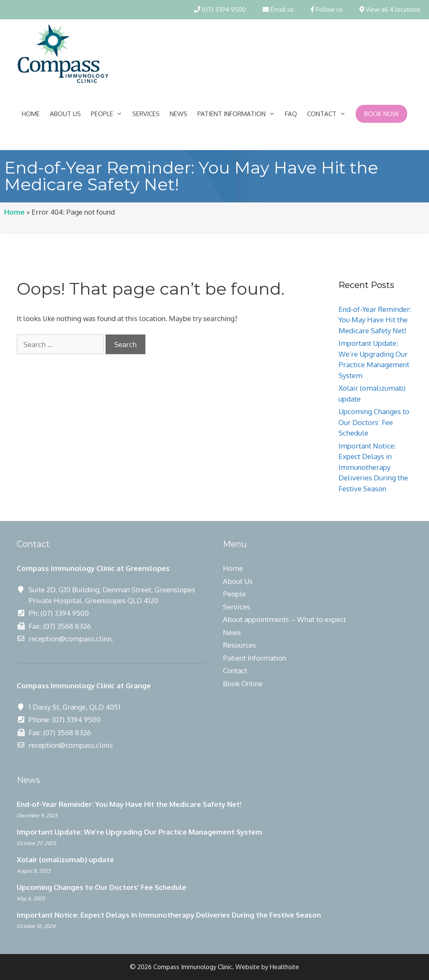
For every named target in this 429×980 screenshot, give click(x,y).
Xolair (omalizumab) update (65, 859)
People (109, 114)
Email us (278, 9)
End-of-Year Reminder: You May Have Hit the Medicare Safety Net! (375, 320)
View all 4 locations (390, 9)
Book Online (243, 683)
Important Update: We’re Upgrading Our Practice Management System (140, 832)
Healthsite (284, 967)
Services (146, 114)
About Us (65, 114)
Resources (239, 645)
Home (31, 114)
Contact (329, 114)
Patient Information (239, 114)
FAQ (291, 114)
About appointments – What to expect (284, 619)
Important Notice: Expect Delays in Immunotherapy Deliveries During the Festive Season (373, 467)
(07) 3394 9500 (220, 9)
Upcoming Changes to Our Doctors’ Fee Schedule (374, 422)
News (178, 114)
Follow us (327, 9)
